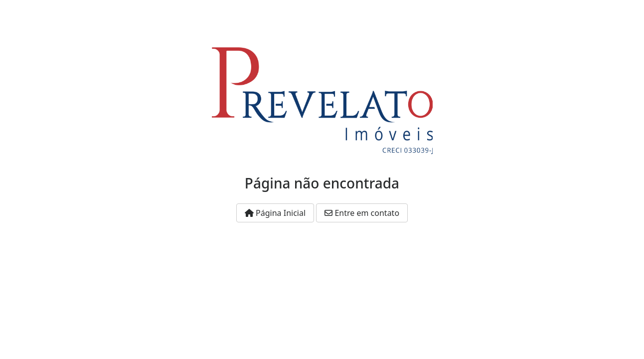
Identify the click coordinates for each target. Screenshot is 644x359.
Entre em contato (362, 213)
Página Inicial (275, 213)
